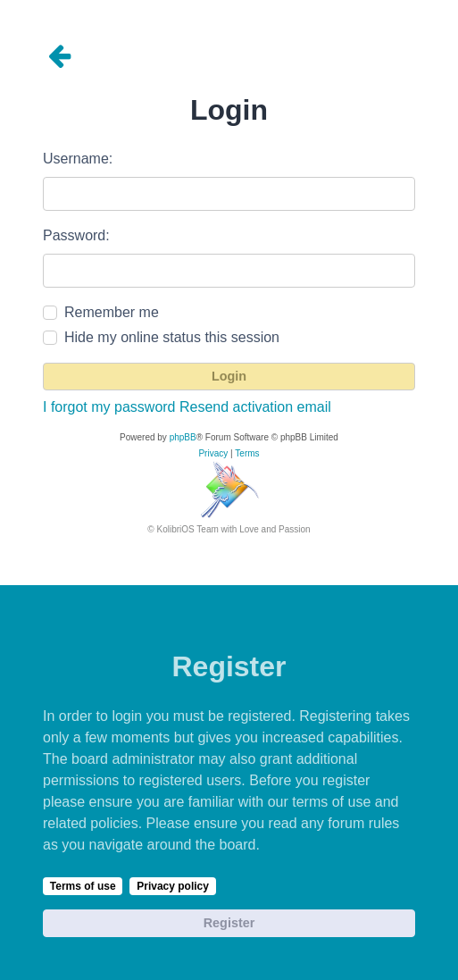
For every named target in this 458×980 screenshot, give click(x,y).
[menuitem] (213, 454)
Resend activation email (255, 407)
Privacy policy (173, 886)
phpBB (183, 437)
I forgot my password (109, 407)
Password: (76, 235)
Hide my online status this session (172, 337)
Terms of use (83, 886)
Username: (78, 159)
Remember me (112, 312)
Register (229, 923)
